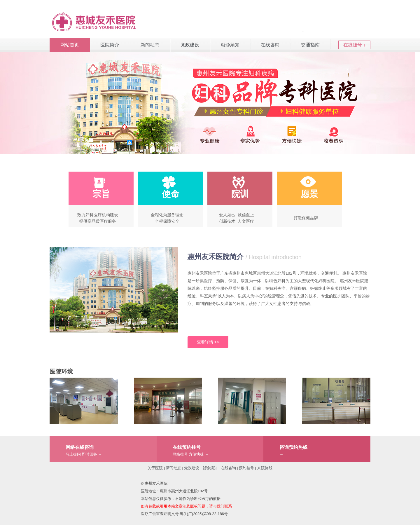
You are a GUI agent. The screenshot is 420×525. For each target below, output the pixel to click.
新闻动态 (150, 45)
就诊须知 (230, 45)
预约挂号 (246, 468)
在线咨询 (270, 45)
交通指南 (310, 45)
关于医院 (155, 468)
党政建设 (190, 45)
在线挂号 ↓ (354, 45)
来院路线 (265, 468)
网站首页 (70, 45)
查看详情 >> (208, 342)
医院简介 (110, 45)
